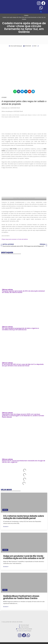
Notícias (5, 510)
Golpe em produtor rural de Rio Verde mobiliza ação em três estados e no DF (24, 557)
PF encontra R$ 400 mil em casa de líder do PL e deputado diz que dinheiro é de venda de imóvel (23, 365)
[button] (41, 12)
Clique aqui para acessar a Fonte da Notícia (15, 239)
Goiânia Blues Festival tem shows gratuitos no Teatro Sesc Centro (21, 597)
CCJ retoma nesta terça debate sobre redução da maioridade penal (24, 517)
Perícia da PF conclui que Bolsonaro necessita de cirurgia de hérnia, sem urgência (24, 461)
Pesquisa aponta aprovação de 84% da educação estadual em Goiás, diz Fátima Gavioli (23, 292)
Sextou (5, 590)
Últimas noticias (7, 290)
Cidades (5, 550)
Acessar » (6, 526)
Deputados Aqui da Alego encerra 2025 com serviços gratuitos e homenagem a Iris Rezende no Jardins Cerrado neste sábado (23, 416)
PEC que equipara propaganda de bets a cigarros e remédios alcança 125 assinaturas (20, 329)
